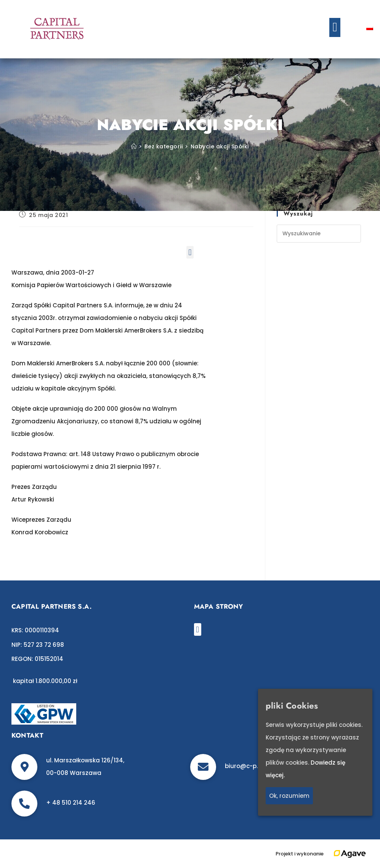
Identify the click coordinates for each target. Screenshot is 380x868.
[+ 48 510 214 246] (24, 804)
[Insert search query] (319, 234)
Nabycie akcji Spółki (220, 146)
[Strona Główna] (134, 146)
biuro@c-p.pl (244, 766)
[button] (335, 27)
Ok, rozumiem (289, 796)
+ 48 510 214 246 (71, 803)
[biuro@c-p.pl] (203, 767)
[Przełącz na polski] (370, 27)
